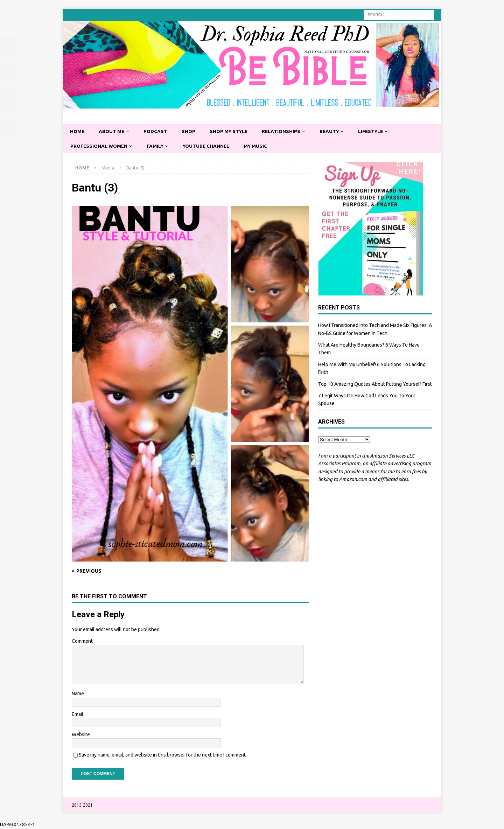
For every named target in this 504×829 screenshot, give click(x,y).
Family (157, 146)
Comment (82, 641)
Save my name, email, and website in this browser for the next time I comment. (163, 755)
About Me (113, 132)
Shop (191, 132)
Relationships (286, 132)
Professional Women (100, 146)
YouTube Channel (209, 146)
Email (78, 715)
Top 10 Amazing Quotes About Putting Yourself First (375, 384)
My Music (260, 146)
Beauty (335, 132)
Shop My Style (232, 132)
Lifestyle (378, 132)
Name (78, 694)
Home (78, 132)
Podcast (157, 132)
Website (81, 735)
